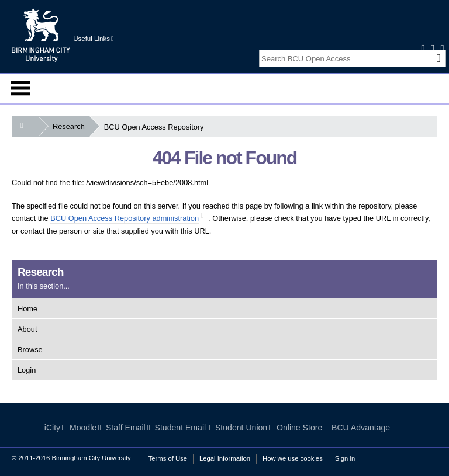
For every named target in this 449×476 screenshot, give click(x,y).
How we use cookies (293, 458)
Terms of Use (168, 458)
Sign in (345, 458)
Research (71, 126)
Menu (20, 88)
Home (27, 309)
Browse (30, 350)
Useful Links (93, 39)
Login (27, 370)
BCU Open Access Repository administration (125, 218)
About (27, 329)
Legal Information (225, 458)
